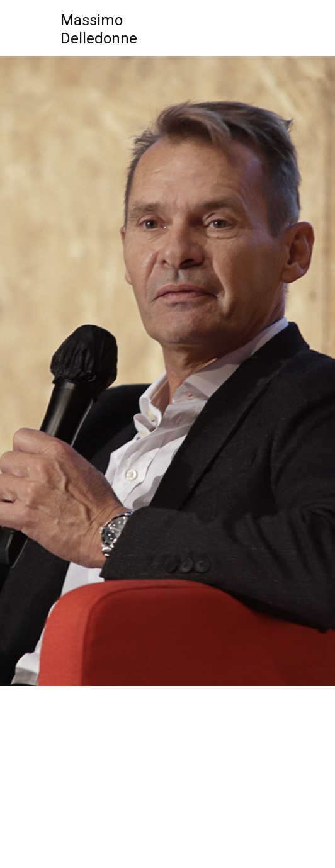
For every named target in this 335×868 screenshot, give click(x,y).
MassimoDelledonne (99, 29)
